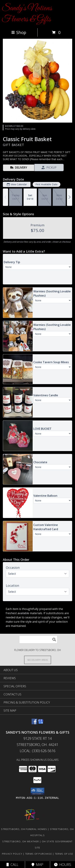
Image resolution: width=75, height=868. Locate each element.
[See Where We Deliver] (38, 660)
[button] (37, 791)
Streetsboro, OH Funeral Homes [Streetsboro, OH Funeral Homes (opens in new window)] (24, 829)
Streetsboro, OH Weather (21, 841)
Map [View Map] (37, 865)
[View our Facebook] (34, 723)
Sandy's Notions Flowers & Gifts (27, 14)
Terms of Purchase (39, 854)
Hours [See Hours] (63, 865)
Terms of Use (64, 854)
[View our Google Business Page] (41, 723)
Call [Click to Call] (12, 865)
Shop (19, 32)
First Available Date (46, 184)
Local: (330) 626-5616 (38, 751)
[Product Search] (38, 639)
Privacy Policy (12, 854)
